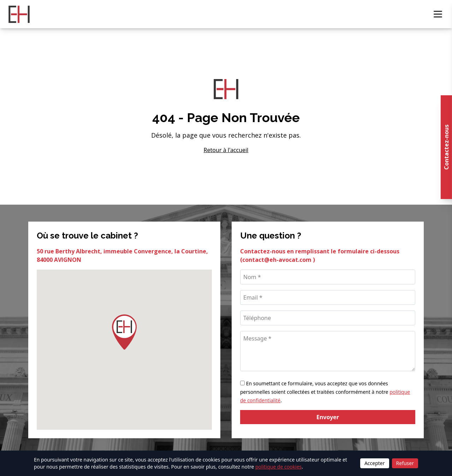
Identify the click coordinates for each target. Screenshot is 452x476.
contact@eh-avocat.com (278, 260)
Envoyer (328, 417)
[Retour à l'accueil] (19, 14)
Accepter (375, 463)
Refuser (405, 463)
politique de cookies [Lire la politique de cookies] (278, 467)
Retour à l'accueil (226, 150)
